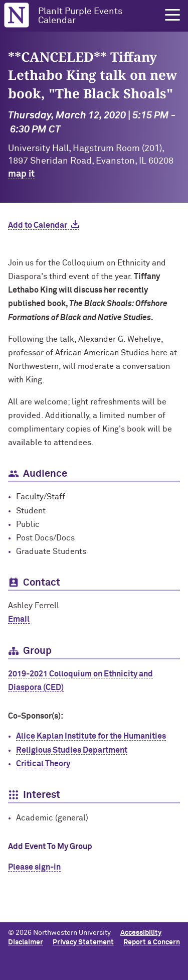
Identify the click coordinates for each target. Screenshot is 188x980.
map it (21, 174)
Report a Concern (152, 942)
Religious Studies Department (72, 750)
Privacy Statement (83, 942)
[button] (172, 15)
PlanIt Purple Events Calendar (80, 16)
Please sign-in (34, 867)
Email (19, 619)
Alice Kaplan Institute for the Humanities (91, 736)
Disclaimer (26, 942)
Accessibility (141, 933)
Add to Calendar (38, 225)
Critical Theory (43, 764)
